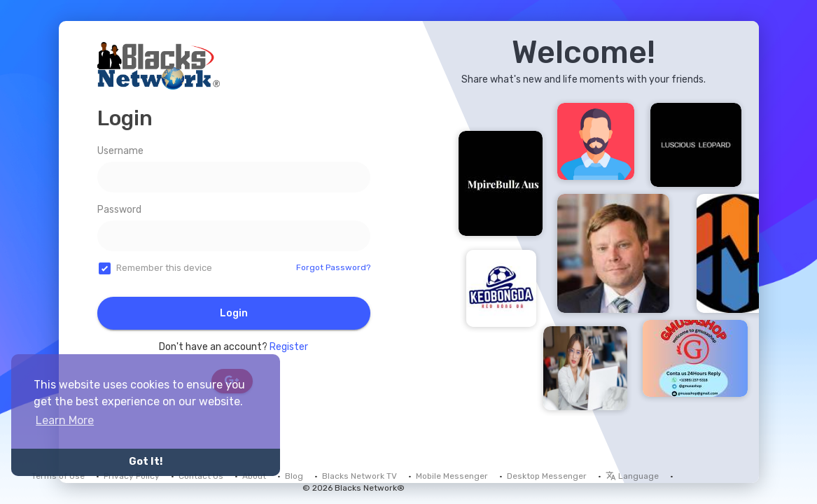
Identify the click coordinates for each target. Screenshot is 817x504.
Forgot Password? (333, 267)
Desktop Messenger (547, 476)
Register (289, 347)
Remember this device (164, 268)
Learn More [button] (65, 420)
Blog (294, 476)
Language (632, 476)
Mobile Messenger (452, 476)
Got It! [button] (146, 462)
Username (120, 151)
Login (234, 313)
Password (119, 210)
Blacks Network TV (359, 476)
